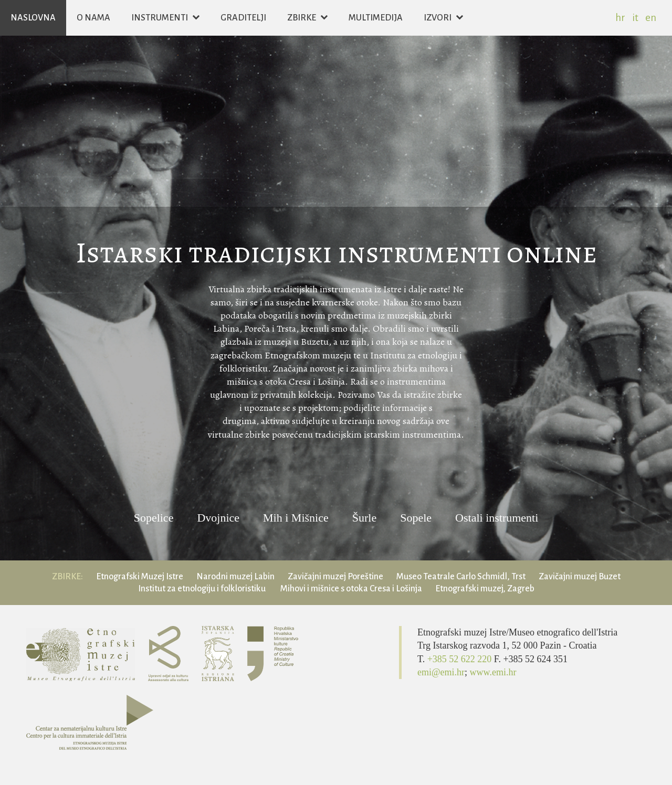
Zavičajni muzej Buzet (580, 577)
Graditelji (243, 18)
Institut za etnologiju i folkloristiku (203, 589)
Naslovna (33, 18)
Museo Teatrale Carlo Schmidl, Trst (461, 577)
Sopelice (154, 518)
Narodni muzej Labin (235, 577)
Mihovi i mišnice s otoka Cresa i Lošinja (351, 589)
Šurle (364, 518)
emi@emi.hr (441, 672)
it (635, 18)
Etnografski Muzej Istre (140, 577)
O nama (93, 18)
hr (620, 18)
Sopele (416, 518)
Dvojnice (218, 518)
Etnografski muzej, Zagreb (485, 589)
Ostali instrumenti (497, 518)
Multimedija (376, 18)
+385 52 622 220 (461, 659)
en (651, 18)
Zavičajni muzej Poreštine (335, 577)
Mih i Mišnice (296, 518)
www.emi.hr (493, 672)
